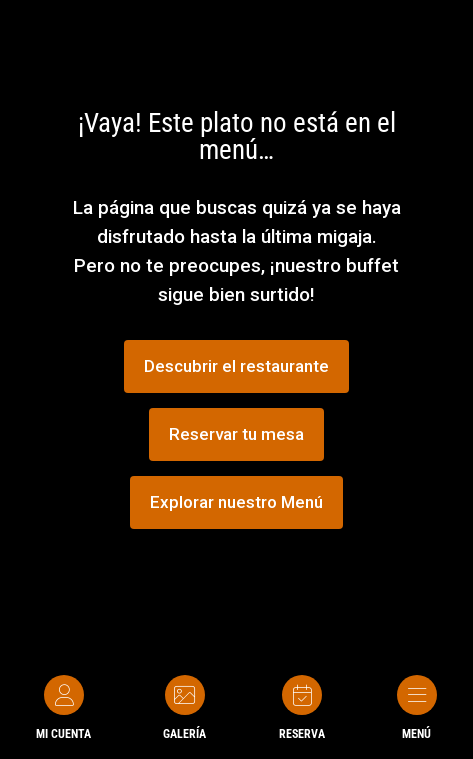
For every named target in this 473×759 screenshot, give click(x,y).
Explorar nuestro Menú (236, 502)
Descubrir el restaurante (236, 366)
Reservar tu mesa (236, 434)
